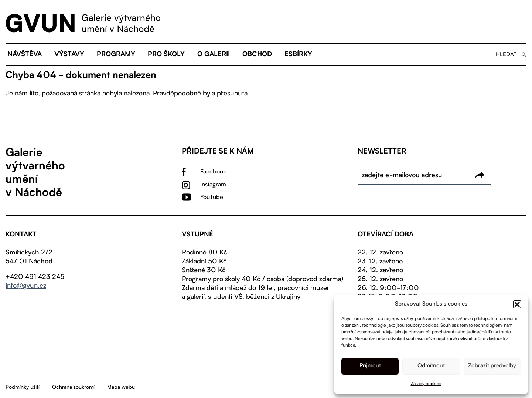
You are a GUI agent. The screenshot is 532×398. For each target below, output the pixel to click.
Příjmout (370, 366)
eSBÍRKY (298, 55)
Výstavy (69, 55)
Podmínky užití (23, 387)
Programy (116, 55)
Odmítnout (431, 366)
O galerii (214, 55)
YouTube (212, 198)
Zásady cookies (426, 384)
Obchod (257, 55)
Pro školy (166, 55)
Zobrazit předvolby (492, 366)
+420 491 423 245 (35, 277)
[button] (517, 304)
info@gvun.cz (26, 286)
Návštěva (25, 55)
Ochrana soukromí (73, 387)
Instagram (213, 185)
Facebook (213, 172)
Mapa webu (121, 387)
